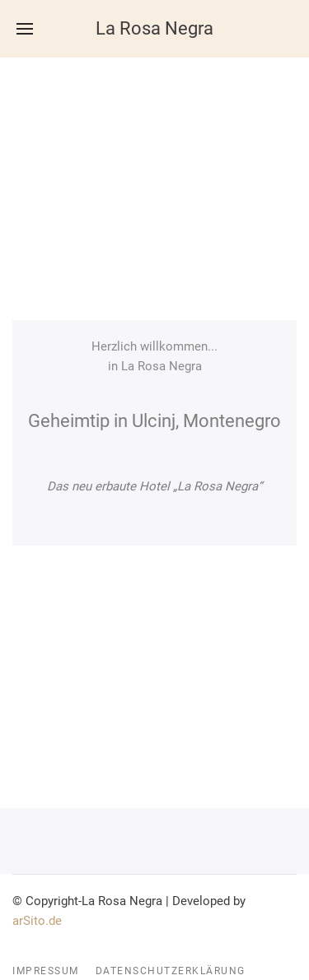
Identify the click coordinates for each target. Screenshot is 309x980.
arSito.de (37, 921)
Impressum (46, 971)
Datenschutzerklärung (171, 971)
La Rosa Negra (154, 28)
